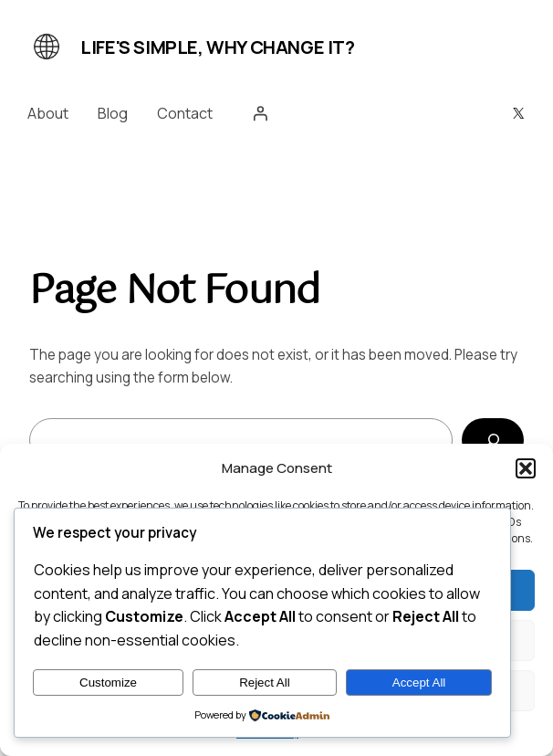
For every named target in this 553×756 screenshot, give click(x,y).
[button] (526, 468)
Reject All (265, 682)
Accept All (419, 682)
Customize (108, 682)
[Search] (493, 440)
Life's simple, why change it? (217, 47)
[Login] (260, 113)
